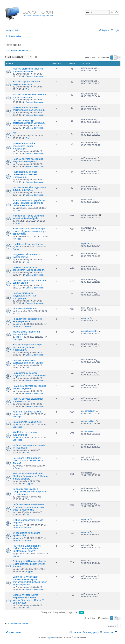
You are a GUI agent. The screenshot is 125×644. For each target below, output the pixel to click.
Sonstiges (17, 339)
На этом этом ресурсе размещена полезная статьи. (28, 361)
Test (28, 89)
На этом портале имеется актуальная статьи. (26, 83)
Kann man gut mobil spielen (27, 412)
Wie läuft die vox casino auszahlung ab (25, 434)
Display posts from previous (59, 612)
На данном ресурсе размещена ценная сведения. (29, 387)
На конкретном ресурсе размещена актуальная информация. (25, 174)
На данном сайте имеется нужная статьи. (26, 256)
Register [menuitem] (106, 30)
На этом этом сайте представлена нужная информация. (24, 296)
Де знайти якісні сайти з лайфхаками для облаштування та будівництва (30, 492)
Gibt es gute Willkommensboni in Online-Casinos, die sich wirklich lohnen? (29, 564)
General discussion (35, 76)
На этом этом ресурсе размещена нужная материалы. (29, 122)
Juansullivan (89, 411)
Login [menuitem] (116, 30)
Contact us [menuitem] (108, 632)
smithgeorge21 (91, 331)
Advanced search (116, 12)
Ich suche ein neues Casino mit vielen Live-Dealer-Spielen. (29, 217)
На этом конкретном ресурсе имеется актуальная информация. (28, 347)
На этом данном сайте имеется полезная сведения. (29, 96)
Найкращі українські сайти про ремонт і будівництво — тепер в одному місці (29, 231)
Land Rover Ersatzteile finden (28, 244)
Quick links (14, 30)
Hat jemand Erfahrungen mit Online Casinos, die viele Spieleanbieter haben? (27, 548)
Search (112, 12)
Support (19, 223)
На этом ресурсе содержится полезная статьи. (28, 400)
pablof (18, 247)
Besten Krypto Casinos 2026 (27, 422)
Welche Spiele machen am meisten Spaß (26, 333)
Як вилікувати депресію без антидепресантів (27, 320)
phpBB (52, 637)
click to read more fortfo (25, 309)
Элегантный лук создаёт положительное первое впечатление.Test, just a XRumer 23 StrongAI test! (30, 581)
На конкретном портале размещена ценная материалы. (29, 109)
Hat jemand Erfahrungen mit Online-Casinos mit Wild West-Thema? (28, 461)
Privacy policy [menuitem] (92, 632)
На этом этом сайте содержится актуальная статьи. (30, 189)
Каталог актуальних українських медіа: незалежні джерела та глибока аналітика (30, 203)
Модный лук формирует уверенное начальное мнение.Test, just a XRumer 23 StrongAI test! (28, 599)
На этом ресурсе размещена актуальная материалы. (28, 160)
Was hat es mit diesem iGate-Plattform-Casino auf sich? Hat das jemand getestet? (30, 476)
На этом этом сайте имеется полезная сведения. (28, 70)
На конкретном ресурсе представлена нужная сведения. (30, 374)
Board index (15, 632)
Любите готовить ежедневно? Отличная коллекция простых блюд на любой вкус (28, 507)
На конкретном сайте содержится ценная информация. (24, 146)
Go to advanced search (17, 50)
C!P (15, 133)
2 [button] (115, 57)
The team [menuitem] (77, 632)
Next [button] (119, 58)
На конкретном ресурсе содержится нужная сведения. (29, 269)
